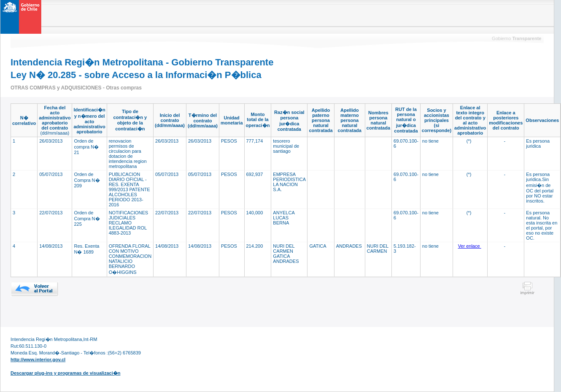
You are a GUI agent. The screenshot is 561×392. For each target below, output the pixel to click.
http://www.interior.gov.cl (38, 360)
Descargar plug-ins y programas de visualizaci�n (65, 373)
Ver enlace (470, 246)
